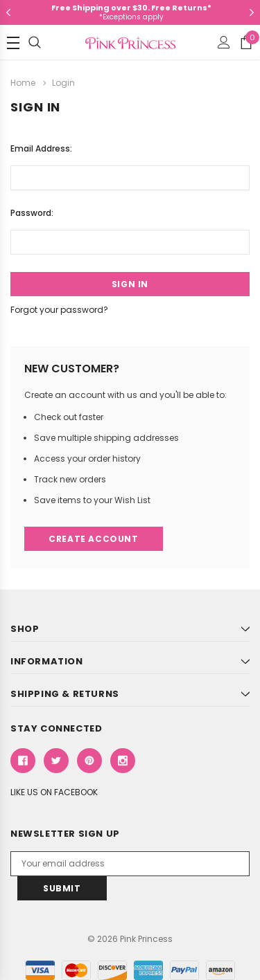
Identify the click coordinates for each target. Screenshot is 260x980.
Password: (32, 213)
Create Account (93, 539)
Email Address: (41, 148)
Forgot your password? (59, 310)
